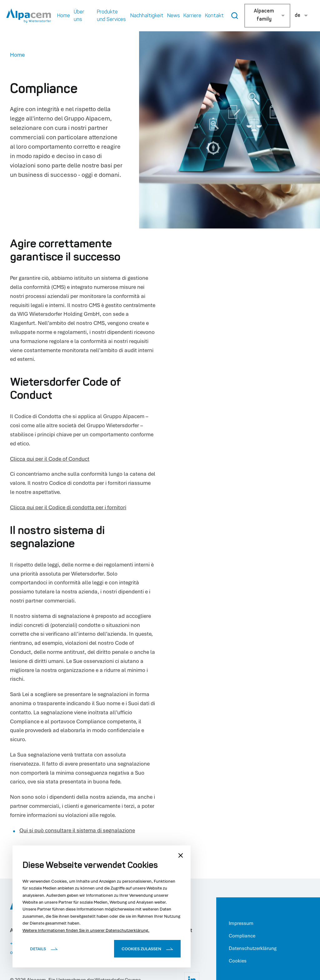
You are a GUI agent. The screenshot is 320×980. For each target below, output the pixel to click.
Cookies (238, 961)
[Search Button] (235, 16)
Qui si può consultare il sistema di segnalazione (77, 830)
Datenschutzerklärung (253, 948)
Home (17, 55)
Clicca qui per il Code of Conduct (50, 459)
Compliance (242, 936)
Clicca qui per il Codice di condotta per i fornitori (68, 507)
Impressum (241, 923)
